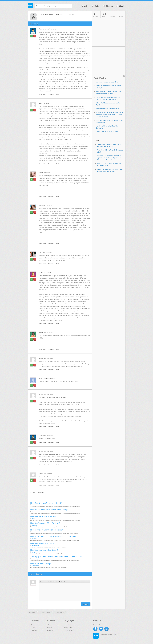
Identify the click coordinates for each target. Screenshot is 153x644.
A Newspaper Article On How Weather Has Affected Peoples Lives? (56, 557)
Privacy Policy (68, 628)
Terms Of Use (68, 625)
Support (50, 631)
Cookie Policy (68, 631)
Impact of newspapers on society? (107, 82)
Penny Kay (42, 252)
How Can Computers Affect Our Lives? (45, 523)
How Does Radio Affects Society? (43, 516)
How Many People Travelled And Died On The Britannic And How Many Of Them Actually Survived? (110, 115)
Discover (108, 6)
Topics (95, 6)
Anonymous (42, 332)
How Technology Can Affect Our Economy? (47, 530)
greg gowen (43, 435)
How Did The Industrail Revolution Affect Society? (49, 510)
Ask (84, 6)
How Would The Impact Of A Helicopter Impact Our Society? (53, 537)
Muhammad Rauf (44, 29)
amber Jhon (42, 205)
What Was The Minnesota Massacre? (108, 109)
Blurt (57, 95)
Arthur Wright (43, 378)
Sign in (120, 6)
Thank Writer (42, 95)
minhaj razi (42, 272)
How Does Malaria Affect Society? (43, 543)
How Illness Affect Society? (41, 564)
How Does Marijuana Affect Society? (44, 550)
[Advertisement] (61, 190)
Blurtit (30, 6)
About (49, 625)
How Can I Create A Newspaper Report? (46, 503)
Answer (86, 604)
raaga (40, 103)
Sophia (41, 172)
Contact (50, 628)
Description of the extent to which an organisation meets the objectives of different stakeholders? (109, 158)
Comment (51, 95)
